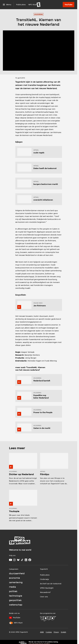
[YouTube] (69, 5)
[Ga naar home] (39, 5)
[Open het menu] (7, 5)
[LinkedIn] (26, 560)
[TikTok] (22, 560)
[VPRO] (48, 619)
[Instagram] (14, 560)
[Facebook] (30, 560)
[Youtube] (10, 560)
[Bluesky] (18, 560)
